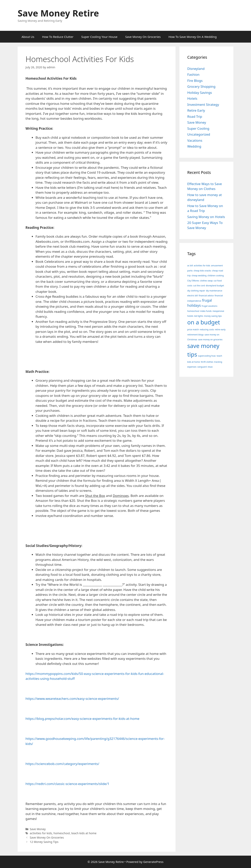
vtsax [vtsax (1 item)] (210, 367)
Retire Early (196, 110)
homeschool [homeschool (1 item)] (193, 311)
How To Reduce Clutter (58, 37)
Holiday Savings (200, 93)
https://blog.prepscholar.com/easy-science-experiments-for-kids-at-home (82, 719)
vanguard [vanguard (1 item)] (202, 367)
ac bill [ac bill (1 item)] (190, 266)
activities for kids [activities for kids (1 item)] (202, 266)
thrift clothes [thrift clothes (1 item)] (207, 362)
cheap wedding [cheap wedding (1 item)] (199, 276)
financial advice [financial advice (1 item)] (206, 296)
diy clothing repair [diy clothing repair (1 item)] (196, 291)
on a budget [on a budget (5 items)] (204, 322)
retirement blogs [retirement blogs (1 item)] (196, 335)
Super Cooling (198, 128)
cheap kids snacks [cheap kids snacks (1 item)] (202, 271)
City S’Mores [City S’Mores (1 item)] (193, 281)
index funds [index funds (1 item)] (206, 311)
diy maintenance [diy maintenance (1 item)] (214, 291)
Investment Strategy (203, 105)
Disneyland (196, 69)
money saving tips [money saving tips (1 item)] (213, 316)
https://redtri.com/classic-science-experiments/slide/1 (67, 784)
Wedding (194, 146)
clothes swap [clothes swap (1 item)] (206, 281)
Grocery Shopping (201, 86)
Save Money (38, 829)
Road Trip (195, 116)
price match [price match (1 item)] (193, 329)
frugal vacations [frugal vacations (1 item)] (209, 306)
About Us (28, 37)
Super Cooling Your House (99, 37)
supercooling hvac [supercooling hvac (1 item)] (207, 356)
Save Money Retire (58, 13)
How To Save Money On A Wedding (192, 37)
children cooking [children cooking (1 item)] (216, 276)
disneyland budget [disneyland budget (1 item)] (215, 286)
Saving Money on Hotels (206, 217)
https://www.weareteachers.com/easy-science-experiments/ (72, 699)
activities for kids (41, 833)
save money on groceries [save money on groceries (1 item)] (210, 340)
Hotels (192, 98)
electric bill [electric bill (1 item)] (193, 296)
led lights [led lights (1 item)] (199, 316)
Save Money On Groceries (143, 37)
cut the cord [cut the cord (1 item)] (199, 286)
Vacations (195, 140)
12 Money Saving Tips (44, 842)
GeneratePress (153, 862)
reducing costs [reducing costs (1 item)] (207, 329)
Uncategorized (199, 134)
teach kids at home (84, 833)
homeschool (62, 833)
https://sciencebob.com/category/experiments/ (62, 764)
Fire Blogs (195, 81)
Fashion (193, 74)
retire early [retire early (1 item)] (220, 329)
